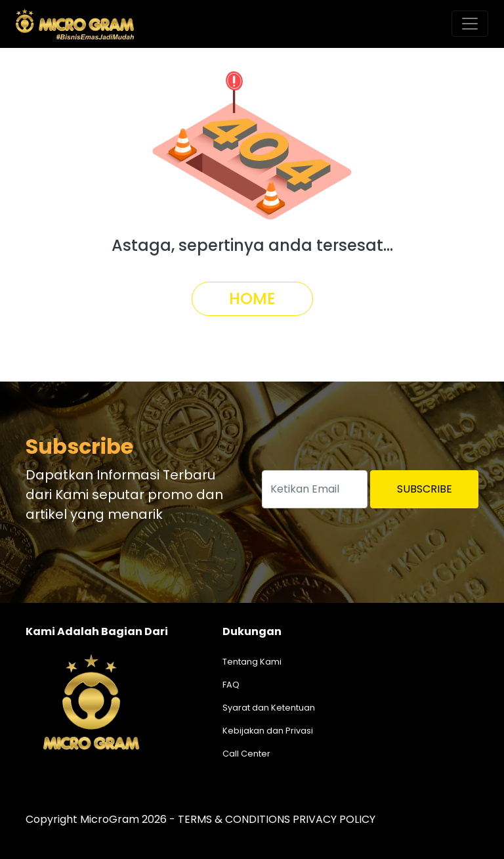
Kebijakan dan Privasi (268, 731)
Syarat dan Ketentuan (269, 708)
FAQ (231, 685)
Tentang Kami (252, 662)
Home (252, 298)
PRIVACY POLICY (334, 819)
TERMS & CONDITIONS (234, 819)
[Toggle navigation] (470, 24)
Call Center (246, 754)
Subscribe (425, 489)
